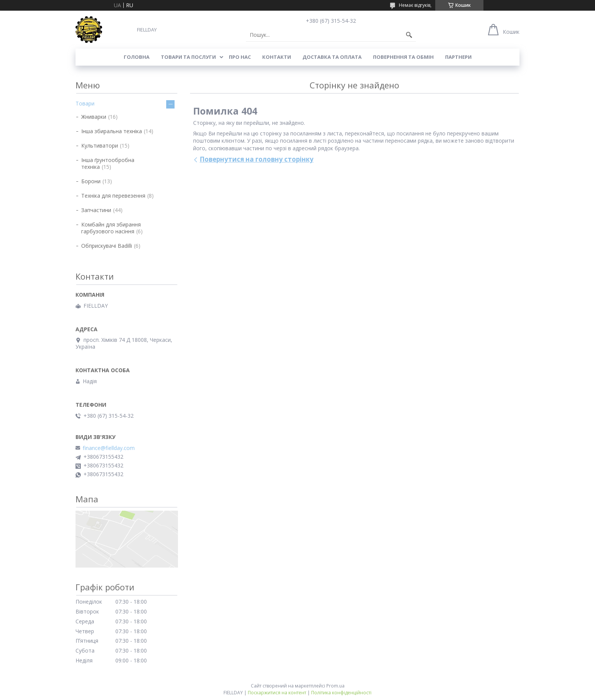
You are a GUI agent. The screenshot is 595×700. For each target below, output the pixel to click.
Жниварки (94, 117)
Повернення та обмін (403, 57)
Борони (91, 181)
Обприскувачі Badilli (107, 246)
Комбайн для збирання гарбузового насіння (111, 228)
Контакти (277, 57)
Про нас (240, 57)
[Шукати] (409, 35)
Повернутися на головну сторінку (257, 159)
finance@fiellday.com (109, 448)
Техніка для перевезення (113, 196)
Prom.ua (335, 686)
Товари (85, 103)
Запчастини (96, 210)
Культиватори (100, 146)
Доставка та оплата (332, 57)
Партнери (458, 57)
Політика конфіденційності (341, 693)
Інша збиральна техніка (112, 131)
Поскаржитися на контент (277, 693)
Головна (137, 57)
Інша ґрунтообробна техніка (108, 163)
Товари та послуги (188, 57)
